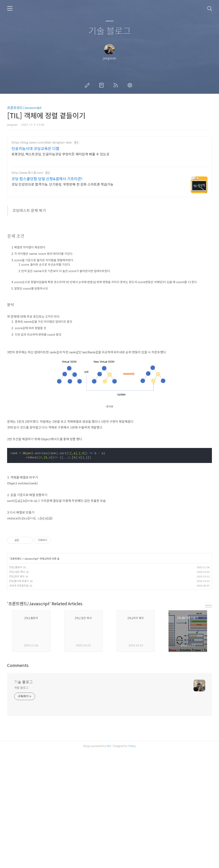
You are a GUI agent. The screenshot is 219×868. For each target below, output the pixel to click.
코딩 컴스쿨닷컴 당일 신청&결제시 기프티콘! (47, 179)
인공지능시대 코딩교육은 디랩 (35, 149)
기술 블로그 (110, 31)
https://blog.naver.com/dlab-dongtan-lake (42, 143)
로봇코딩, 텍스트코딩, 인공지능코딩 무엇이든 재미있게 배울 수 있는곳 (60, 154)
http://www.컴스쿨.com (27, 173)
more (209, 722)
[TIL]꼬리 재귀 (17, 693)
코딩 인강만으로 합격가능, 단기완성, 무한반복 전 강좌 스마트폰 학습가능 (62, 184)
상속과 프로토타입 (19, 702)
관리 (131, 85)
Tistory (132, 863)
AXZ (109, 863)
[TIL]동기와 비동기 (19, 698)
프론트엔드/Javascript (24, 108)
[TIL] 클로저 (16, 684)
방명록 (102, 85)
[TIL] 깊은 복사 (17, 689)
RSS (116, 85)
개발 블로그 (21, 804)
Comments (18, 782)
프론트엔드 (16, 675)
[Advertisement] (109, 230)
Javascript (31, 675)
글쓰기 (88, 85)
